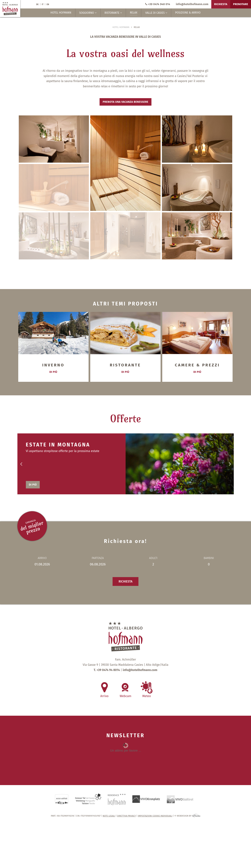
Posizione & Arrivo (188, 13)
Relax (134, 13)
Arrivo (104, 694)
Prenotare (241, 4)
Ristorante (113, 13)
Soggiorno (88, 13)
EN (48, 4)
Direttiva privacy (126, 816)
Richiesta (221, 4)
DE (37, 4)
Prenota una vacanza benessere (125, 102)
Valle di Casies (156, 13)
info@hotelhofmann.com (192, 4)
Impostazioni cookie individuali (155, 816)
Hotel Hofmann (61, 13)
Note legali (109, 816)
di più (53, 372)
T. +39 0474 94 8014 (107, 670)
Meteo (147, 694)
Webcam (125, 694)
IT (43, 4)
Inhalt (126, 755)
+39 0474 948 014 (158, 4)
